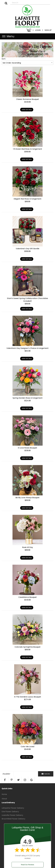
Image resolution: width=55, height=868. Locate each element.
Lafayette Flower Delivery (13, 808)
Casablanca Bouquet (28, 597)
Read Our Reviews (28, 865)
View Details (27, 110)
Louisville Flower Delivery (12, 815)
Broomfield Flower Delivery (13, 819)
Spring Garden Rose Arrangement (28, 398)
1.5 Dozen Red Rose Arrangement (28, 149)
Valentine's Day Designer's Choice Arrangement (27, 348)
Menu (10, 36)
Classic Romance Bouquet (28, 99)
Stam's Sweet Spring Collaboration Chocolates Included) (27, 300)
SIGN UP (48, 30)
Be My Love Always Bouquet (27, 498)
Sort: (4, 59)
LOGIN (38, 30)
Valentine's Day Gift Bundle (27, 249)
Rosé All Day (28, 547)
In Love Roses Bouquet (27, 448)
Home (4, 794)
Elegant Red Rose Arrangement (28, 199)
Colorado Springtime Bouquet (28, 647)
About (4, 799)
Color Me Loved (27, 747)
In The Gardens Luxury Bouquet (28, 697)
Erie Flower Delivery (10, 812)
